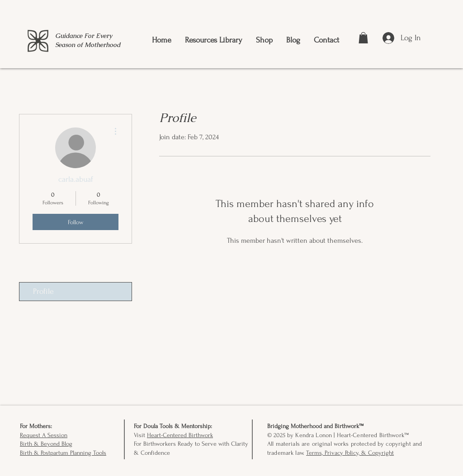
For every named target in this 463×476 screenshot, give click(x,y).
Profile (43, 291)
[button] (363, 38)
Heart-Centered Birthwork (180, 435)
